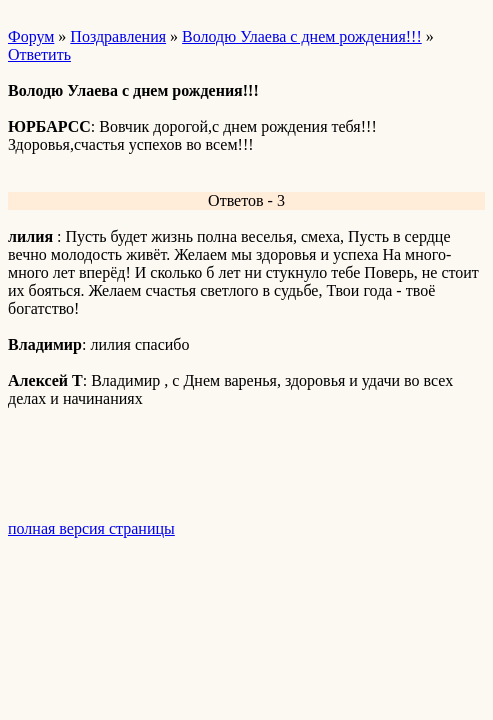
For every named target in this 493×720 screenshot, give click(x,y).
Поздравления (118, 36)
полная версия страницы (91, 528)
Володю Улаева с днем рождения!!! (302, 36)
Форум (31, 36)
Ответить (39, 54)
